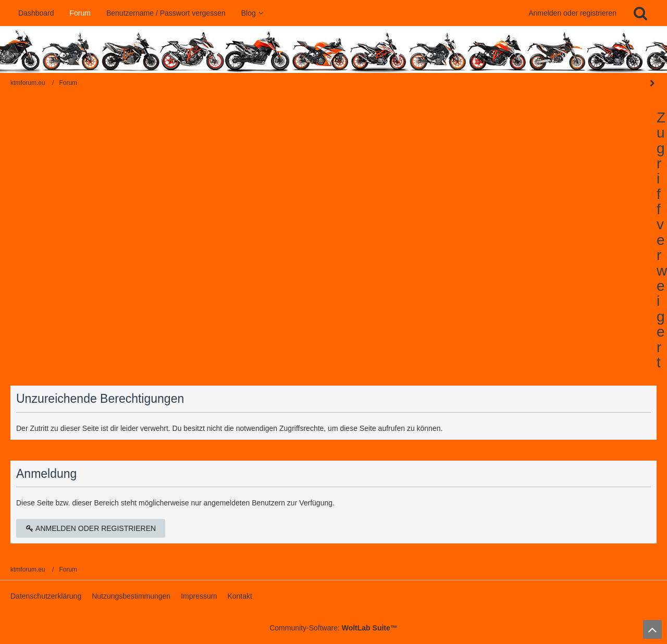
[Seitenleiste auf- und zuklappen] (652, 83)
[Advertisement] (333, 188)
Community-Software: (333, 628)
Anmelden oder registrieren (572, 13)
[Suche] (640, 13)
